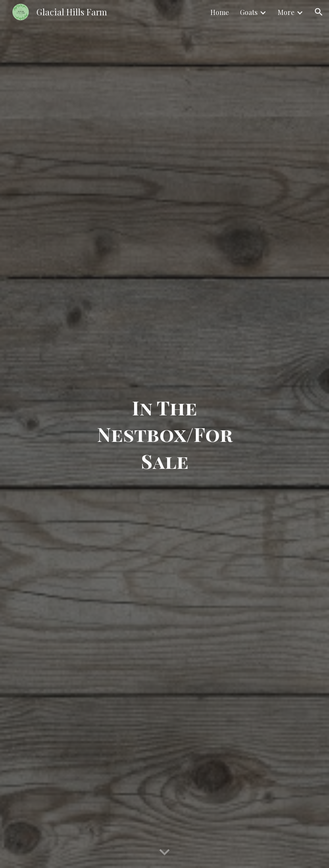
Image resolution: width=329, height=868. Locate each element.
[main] (164, 434)
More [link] (286, 12)
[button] (319, 12)
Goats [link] (249, 12)
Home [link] (220, 12)
